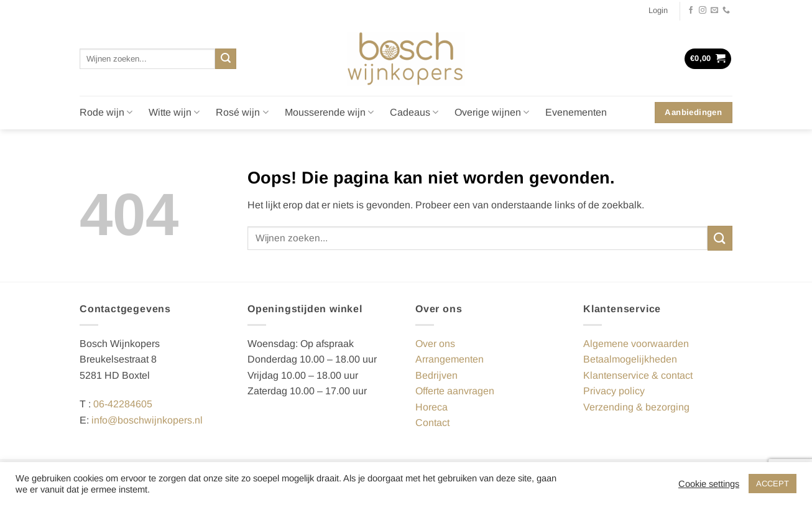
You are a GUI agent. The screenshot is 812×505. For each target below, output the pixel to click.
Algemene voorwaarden (636, 344)
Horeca (431, 407)
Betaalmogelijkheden (630, 359)
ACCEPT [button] (773, 484)
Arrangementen (450, 359)
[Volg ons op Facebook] (691, 11)
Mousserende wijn (329, 112)
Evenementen (576, 112)
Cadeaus (414, 112)
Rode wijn (106, 112)
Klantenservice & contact (638, 375)
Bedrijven (436, 375)
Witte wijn (174, 112)
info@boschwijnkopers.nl (147, 420)
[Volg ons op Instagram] (703, 11)
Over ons (435, 344)
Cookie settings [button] (709, 484)
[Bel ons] (726, 11)
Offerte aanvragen (455, 391)
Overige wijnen (492, 112)
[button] (658, 11)
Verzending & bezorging (636, 407)
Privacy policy (614, 391)
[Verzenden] (226, 59)
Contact (432, 423)
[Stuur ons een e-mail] (714, 11)
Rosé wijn (242, 112)
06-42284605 (123, 404)
